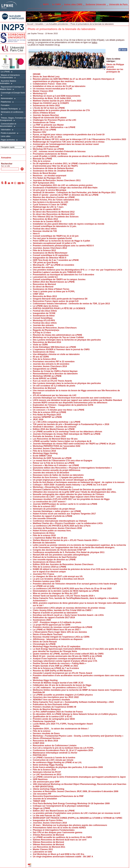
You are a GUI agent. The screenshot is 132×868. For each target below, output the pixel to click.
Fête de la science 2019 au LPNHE (49, 567)
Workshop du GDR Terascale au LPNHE (52, 458)
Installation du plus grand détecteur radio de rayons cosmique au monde (68, 224)
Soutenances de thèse (44, 316)
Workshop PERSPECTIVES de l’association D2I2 (57, 446)
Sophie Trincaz (37, 33)
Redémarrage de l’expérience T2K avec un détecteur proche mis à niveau (69, 142)
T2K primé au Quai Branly (45, 263)
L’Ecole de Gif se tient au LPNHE (49, 108)
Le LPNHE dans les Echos (46, 306)
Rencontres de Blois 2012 (45, 219)
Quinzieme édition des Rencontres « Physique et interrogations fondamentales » (72, 468)
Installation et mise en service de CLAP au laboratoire (59, 86)
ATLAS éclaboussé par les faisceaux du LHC (55, 395)
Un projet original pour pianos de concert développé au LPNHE (64, 480)
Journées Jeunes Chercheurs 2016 (50, 448)
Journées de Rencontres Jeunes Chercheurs (55, 328)
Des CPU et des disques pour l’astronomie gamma (57, 832)
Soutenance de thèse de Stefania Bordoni (53, 168)
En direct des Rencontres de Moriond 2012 (54, 212)
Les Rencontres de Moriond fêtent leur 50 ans (55, 439)
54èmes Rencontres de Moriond (48, 845)
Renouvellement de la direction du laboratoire (55, 374)
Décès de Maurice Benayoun (47, 709)
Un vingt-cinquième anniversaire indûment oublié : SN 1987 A (63, 857)
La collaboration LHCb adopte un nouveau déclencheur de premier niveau (69, 608)
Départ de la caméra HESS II (47, 209)
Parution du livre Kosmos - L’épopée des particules (58, 477)
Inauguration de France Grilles (48, 820)
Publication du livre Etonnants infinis (51, 704)
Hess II (36, 234)
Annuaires (6, 158)
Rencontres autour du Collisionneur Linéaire (55, 746)
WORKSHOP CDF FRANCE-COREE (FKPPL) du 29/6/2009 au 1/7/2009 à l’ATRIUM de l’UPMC (78, 818)
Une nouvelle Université (45, 519)
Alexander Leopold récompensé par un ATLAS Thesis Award (62, 673)
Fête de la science (42, 161)
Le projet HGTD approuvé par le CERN (52, 625)
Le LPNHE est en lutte (44, 586)
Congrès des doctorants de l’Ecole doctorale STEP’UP (59, 550)
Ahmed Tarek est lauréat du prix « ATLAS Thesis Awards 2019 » (64, 596)
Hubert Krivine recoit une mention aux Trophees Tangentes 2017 (64, 514)
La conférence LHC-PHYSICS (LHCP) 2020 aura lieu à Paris (62, 526)
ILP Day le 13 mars (42, 333)
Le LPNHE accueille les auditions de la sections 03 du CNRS (62, 837)
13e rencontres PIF (42, 794)
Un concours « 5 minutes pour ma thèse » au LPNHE (59, 410)
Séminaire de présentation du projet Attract (54, 509)
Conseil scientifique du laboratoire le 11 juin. (55, 226)
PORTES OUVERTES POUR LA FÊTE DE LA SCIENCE (59, 308)
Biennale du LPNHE (42, 159)
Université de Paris (118, 4)
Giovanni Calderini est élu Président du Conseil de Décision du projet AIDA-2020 (72, 490)
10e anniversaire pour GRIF (46, 782)
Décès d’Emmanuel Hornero (47, 738)
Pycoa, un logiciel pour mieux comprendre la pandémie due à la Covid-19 (69, 135)
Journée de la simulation (45, 799)
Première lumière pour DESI (46, 581)
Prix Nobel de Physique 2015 (47, 415)
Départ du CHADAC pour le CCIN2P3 (51, 103)
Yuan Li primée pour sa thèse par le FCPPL (54, 292)
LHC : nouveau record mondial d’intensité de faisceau (59, 151)
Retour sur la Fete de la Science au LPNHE (54, 463)
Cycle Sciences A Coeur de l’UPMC (50, 205)
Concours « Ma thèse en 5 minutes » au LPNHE (56, 465)
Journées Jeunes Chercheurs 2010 (50, 823)
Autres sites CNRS (73, 4)
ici (33, 42)
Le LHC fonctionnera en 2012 (47, 775)
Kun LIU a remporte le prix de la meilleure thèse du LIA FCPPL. (64, 748)
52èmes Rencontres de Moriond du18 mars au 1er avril (60, 840)
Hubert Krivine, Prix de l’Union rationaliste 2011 (56, 200)
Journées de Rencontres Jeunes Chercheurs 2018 (57, 528)
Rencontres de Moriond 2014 (47, 342)
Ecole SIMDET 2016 (42, 456)
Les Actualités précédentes (57, 24)
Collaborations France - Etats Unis (50, 84)
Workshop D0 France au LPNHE (48, 149)
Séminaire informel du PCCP (47, 772)
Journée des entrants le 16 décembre (51, 473)
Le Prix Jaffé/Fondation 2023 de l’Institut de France (58, 712)
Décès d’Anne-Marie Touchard (48, 634)
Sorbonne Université (96, 4)
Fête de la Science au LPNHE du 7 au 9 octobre (56, 668)
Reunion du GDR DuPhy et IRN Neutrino (52, 671)
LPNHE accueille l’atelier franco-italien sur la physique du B (62, 441)
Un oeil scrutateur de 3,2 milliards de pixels (54, 386)
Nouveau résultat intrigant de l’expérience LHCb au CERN (61, 637)
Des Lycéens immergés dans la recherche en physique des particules (67, 340)
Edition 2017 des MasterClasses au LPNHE (54, 811)
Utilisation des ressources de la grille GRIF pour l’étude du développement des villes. (75, 492)
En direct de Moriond (43, 287)
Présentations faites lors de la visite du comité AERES (59, 828)
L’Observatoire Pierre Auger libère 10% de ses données (60, 632)
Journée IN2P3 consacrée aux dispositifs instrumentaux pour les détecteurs (70, 403)
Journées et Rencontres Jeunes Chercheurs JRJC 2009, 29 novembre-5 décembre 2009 (76, 791)
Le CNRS (56, 4)
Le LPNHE (5, 72)
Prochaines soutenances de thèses (50, 154)
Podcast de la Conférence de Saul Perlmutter (55, 557)
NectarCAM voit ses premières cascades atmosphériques (61, 555)
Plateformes (6, 102)
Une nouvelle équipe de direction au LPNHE (54, 560)
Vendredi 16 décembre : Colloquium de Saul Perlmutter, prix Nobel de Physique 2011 (74, 193)
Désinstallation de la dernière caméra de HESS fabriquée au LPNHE (66, 591)
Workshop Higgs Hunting (45, 453)
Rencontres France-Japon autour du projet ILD (56, 301)
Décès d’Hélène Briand (44, 113)
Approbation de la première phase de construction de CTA (61, 110)
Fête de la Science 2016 (44, 451)
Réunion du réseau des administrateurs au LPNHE (57, 335)
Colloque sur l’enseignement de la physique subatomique (61, 806)
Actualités (39, 24)
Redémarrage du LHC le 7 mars (48, 207)
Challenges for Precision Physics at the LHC (55, 120)
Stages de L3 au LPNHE (44, 130)
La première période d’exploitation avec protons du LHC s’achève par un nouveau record (76, 813)
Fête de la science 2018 (44, 535)
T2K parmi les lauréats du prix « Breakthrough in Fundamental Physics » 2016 (71, 424)
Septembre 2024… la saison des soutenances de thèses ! (61, 729)
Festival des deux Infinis (45, 229)
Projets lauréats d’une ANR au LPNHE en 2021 (55, 666)
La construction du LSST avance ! (49, 502)
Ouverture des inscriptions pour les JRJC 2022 (56, 697)
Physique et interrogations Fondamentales (54, 830)
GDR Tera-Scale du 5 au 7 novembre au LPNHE (56, 260)
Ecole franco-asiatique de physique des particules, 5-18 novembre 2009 (68, 767)
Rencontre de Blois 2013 (45, 296)
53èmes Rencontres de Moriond (48, 842)
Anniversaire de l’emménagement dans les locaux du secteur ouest (66, 144)
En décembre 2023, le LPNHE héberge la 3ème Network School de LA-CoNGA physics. (75, 714)
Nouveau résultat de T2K (45, 231)
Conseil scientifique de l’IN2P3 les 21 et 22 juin (56, 236)
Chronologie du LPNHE (44, 644)
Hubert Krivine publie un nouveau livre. (52, 531)
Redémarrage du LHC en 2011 (47, 137)
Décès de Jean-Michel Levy (46, 77)
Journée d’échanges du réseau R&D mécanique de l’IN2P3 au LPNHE (67, 434)
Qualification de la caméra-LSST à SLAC (53, 717)
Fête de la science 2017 (44, 506)
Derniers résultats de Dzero (46, 733)
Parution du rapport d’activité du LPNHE (53, 516)
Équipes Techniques (9, 109)
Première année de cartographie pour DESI (54, 719)
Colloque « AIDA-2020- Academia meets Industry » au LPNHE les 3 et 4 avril (70, 485)
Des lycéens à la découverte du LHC (51, 202)
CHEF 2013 (38, 294)
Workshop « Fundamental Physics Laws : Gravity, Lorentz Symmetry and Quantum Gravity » (78, 736)
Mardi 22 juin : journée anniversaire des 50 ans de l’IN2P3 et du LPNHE (67, 656)
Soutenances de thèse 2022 (46, 106)
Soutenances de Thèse (44, 122)
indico (94, 42)
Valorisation (6, 130)
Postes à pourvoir (8, 133)
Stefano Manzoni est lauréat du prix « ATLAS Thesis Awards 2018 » (66, 540)
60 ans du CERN (41, 357)
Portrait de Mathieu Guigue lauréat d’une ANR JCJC (58, 683)
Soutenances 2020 (42, 620)
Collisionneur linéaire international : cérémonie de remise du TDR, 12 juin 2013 (71, 304)
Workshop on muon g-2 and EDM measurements (57, 96)
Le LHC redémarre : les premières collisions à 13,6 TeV (60, 688)
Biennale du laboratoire (44, 543)
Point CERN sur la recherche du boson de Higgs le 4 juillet (61, 241)
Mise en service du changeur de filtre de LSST (55, 593)
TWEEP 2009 (39, 801)
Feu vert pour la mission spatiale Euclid (52, 238)
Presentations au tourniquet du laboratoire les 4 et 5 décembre (64, 275)
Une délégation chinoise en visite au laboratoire (56, 354)
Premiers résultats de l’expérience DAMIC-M (54, 707)
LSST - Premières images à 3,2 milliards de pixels (57, 622)
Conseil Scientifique (43, 318)
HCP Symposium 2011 (44, 183)
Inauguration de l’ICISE (44, 313)
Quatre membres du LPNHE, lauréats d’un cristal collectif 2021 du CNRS (68, 654)
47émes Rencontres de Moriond (48, 835)
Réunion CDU (39, 132)
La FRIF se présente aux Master (48, 125)
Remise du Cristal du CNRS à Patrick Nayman (55, 371)
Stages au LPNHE (42, 808)
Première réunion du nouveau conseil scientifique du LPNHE (63, 627)
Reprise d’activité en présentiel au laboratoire (55, 613)
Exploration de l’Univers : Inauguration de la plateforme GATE (63, 405)
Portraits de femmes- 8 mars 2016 (49, 436)
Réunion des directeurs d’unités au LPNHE (54, 197)
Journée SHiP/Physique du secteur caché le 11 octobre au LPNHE (65, 504)
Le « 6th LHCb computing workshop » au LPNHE (57, 422)
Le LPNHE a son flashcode (46, 147)
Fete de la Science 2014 (44, 359)
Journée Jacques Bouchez (46, 115)
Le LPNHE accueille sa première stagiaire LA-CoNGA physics (63, 695)
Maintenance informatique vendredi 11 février (55, 753)
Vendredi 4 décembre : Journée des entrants (55, 427)
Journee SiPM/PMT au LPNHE (47, 417)
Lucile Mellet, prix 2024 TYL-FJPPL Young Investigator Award (63, 724)
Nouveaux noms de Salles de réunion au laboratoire (58, 475)
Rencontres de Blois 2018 (45, 741)
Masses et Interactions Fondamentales (10, 76)
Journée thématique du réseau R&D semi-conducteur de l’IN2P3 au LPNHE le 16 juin (74, 444)
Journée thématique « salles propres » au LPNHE (57, 511)
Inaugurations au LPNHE (45, 369)
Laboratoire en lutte (42, 852)
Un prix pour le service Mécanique (50, 190)
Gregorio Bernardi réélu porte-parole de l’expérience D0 (60, 299)
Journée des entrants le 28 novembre (51, 364)
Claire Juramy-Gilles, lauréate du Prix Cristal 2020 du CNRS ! (63, 610)
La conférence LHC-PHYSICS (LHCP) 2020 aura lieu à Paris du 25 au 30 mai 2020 (72, 589)
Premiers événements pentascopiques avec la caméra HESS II (63, 246)
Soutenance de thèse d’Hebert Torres (51, 289)
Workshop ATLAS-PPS (44, 320)
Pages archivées (8, 140)
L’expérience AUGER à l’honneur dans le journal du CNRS (61, 349)
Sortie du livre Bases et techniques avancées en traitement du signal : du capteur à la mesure (79, 482)
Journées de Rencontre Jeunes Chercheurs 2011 (57, 180)
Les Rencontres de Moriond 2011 (49, 847)
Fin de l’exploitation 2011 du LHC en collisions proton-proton (63, 185)
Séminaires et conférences (12, 112)
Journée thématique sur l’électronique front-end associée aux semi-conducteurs (72, 398)
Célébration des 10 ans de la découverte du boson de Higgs (62, 685)
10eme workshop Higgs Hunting (49, 789)
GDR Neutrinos (40, 779)
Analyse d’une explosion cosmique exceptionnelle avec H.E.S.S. (64, 659)
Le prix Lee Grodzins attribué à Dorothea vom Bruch (58, 579)
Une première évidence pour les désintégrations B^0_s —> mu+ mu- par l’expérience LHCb (77, 270)
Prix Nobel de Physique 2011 (47, 178)
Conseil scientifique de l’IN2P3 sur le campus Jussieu (59, 279)
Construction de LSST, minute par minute (53, 760)
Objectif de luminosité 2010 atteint (50, 118)
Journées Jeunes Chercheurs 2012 (50, 248)
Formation (5, 105)
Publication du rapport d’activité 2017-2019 (54, 618)
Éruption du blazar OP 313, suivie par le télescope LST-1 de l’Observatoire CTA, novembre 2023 (79, 139)
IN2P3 (46, 4)
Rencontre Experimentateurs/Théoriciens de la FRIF (58, 796)
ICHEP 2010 (39, 743)
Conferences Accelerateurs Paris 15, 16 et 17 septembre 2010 (63, 750)
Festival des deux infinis (45, 323)
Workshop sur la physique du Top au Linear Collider (58, 337)
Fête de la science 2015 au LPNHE (49, 412)
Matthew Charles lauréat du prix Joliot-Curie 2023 (57, 101)
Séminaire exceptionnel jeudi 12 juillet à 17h (54, 243)
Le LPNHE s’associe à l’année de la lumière (54, 758)
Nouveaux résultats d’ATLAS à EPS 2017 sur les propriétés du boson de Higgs (71, 499)
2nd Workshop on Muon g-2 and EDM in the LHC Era (58, 854)
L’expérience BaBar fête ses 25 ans (50, 538)
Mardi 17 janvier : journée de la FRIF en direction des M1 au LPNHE (66, 195)
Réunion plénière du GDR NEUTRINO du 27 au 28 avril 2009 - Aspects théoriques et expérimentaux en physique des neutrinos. (74, 80)
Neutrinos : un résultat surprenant (49, 176)
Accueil (30, 24)
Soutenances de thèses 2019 (47, 562)
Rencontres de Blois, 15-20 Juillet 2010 (52, 98)
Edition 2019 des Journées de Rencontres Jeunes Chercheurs (63, 564)
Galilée (36, 726)
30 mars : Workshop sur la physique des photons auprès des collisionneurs (70, 825)
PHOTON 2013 (40, 755)
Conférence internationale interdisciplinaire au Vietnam (60, 521)
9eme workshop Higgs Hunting (48, 765)
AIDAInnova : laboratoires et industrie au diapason (58, 639)
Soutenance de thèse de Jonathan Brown (53, 171)
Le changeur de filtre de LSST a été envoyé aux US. (58, 576)
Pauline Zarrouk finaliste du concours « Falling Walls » (60, 663)
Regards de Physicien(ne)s (46, 330)
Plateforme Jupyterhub (44, 721)
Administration (7, 98)
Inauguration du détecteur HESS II (49, 258)
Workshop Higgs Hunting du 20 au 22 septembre (57, 647)
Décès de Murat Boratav (45, 173)
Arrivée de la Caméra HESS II (47, 221)
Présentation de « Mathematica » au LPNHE (54, 127)
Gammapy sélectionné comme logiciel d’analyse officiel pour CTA (65, 661)
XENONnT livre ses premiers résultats (51, 700)
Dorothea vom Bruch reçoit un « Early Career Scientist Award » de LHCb (68, 615)
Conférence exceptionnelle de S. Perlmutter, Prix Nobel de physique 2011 (69, 552)
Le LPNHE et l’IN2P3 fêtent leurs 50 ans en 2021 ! (57, 630)
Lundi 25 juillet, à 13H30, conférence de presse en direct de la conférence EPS (71, 156)
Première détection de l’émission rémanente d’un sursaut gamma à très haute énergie (75, 584)
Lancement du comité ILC (45, 277)
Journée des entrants (43, 267)
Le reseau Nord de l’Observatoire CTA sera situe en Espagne (62, 461)
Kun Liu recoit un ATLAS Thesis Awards (52, 381)
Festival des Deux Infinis (45, 311)
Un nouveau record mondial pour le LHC (53, 89)
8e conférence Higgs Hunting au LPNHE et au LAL (57, 762)
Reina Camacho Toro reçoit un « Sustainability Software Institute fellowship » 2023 (73, 702)
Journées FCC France (43, 574)
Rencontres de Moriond (44, 284)
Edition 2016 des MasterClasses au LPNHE (54, 429)
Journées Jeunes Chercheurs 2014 (50, 366)
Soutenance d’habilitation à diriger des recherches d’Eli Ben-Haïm (65, 188)
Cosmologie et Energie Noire (13, 93)
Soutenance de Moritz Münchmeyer (50, 253)
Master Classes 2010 (43, 91)
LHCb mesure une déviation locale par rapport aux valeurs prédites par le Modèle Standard (77, 400)
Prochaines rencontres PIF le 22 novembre (54, 362)
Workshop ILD (40, 93)
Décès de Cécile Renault (45, 642)
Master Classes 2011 (43, 849)
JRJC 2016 (38, 420)
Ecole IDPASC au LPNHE (45, 378)
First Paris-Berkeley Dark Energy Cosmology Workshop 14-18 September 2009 (71, 803)
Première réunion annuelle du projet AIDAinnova (57, 470)
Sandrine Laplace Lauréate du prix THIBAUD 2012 (57, 272)
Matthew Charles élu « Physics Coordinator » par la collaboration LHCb (68, 523)
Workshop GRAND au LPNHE (47, 376)
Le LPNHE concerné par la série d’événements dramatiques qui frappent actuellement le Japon (79, 777)
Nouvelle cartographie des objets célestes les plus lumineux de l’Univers (68, 494)
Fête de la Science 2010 (44, 770)
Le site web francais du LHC (47, 816)
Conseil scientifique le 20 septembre (51, 255)
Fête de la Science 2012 (44, 250)
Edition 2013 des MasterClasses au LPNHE (54, 282)
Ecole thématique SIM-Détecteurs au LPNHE (54, 347)
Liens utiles (6, 136)
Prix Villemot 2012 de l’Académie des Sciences (56, 217)
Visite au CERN (40, 345)
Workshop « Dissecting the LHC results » (53, 487)
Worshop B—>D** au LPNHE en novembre (53, 265)
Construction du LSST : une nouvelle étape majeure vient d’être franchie (68, 497)
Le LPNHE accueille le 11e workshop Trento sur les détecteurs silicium (67, 432)
